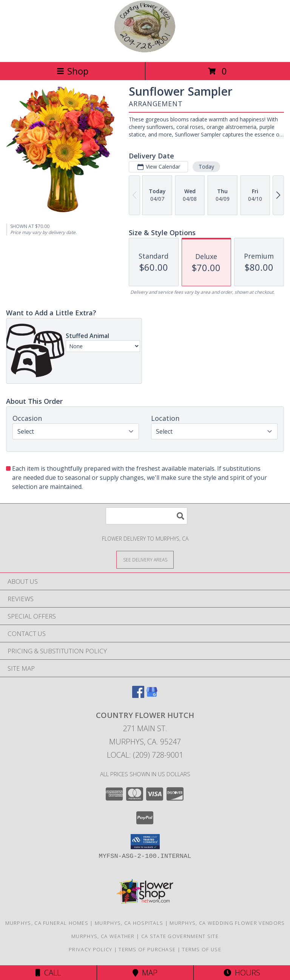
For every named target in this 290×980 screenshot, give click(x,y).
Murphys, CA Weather (103, 936)
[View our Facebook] (138, 695)
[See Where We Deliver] (145, 559)
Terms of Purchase (147, 949)
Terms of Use (202, 949)
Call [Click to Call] (48, 973)
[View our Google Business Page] (152, 695)
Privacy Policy (90, 949)
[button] (145, 842)
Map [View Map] (145, 973)
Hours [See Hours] (242, 973)
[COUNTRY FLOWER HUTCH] (145, 51)
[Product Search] (147, 516)
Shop (72, 71)
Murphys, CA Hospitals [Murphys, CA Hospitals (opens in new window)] (129, 923)
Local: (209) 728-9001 (145, 755)
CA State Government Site (180, 936)
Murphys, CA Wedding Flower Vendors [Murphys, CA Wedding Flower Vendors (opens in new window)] (227, 923)
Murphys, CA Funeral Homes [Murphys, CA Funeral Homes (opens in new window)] (47, 923)
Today (206, 167)
